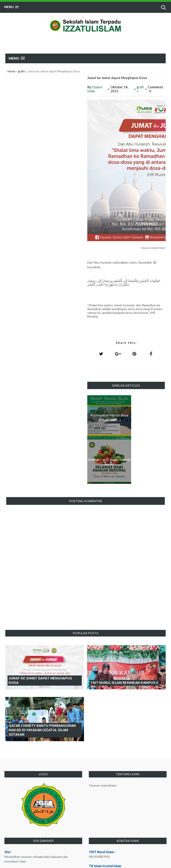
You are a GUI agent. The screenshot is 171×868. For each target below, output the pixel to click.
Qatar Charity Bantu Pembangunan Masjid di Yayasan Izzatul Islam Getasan (42, 730)
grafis (21, 71)
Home (11, 71)
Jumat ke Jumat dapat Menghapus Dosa (40, 680)
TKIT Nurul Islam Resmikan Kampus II (124, 683)
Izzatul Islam (95, 89)
